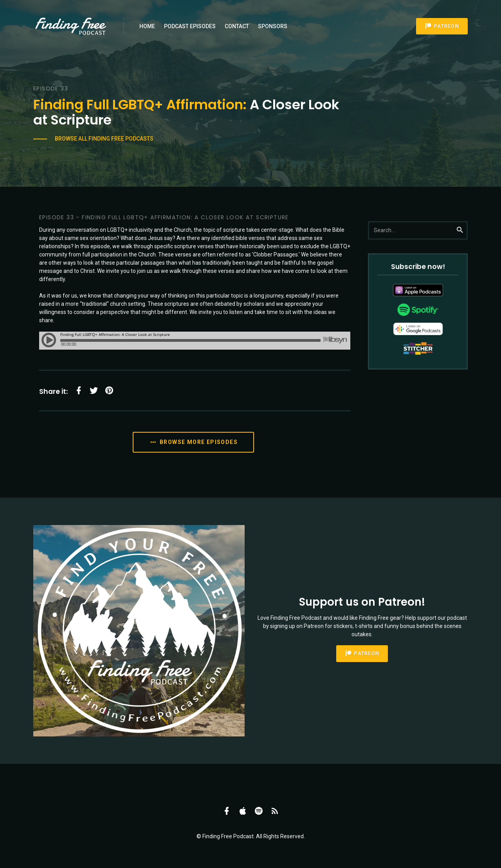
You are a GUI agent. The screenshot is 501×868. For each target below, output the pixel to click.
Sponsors (273, 26)
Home (147, 26)
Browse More (193, 442)
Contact (237, 26)
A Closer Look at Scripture (186, 112)
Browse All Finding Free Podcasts (104, 139)
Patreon (442, 26)
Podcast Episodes (190, 26)
